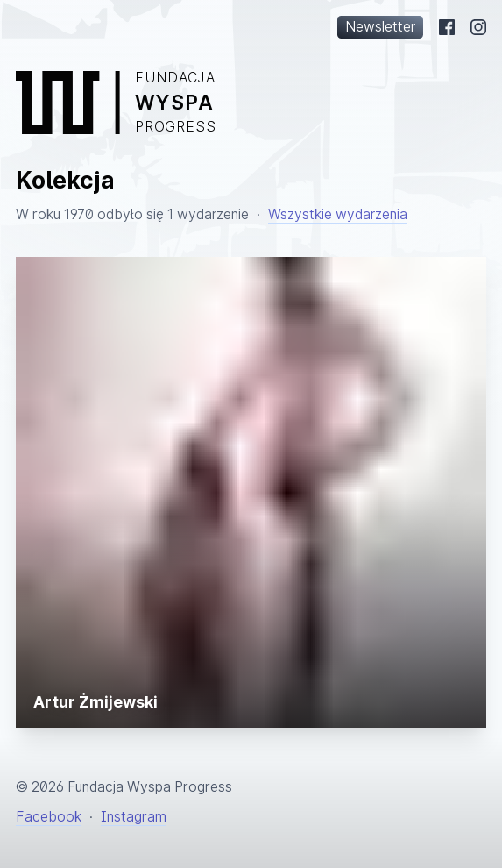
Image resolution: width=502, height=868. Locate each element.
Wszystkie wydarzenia (338, 214)
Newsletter (380, 27)
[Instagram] (478, 27)
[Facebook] (447, 27)
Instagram (134, 817)
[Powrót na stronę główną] (250, 103)
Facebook (49, 817)
